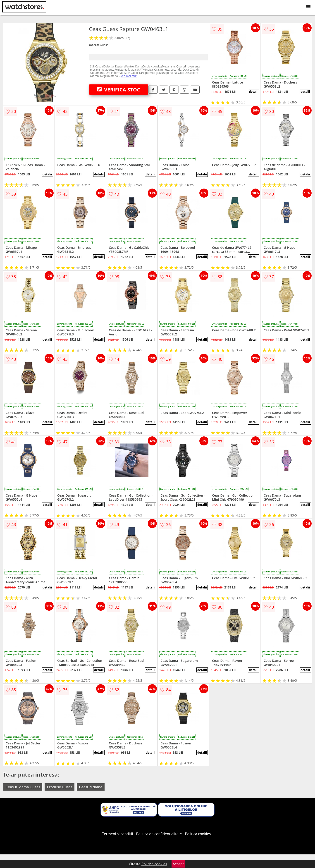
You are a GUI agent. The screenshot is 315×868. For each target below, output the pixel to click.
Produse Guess (60, 787)
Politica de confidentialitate (159, 834)
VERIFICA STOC (119, 89)
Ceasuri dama (91, 787)
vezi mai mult (129, 76)
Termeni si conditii (118, 834)
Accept (178, 864)
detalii (254, 92)
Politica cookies (198, 834)
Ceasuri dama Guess (23, 787)
